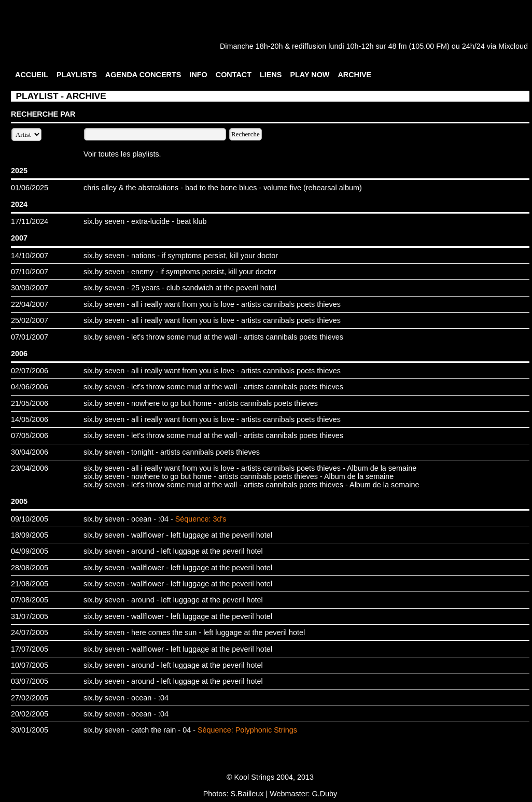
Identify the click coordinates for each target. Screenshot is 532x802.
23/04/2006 (30, 468)
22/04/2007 (30, 304)
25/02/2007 (30, 320)
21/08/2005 (30, 584)
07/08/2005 (30, 600)
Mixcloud (513, 46)
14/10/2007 (30, 256)
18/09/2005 (30, 535)
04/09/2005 (30, 551)
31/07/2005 (30, 616)
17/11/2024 (30, 221)
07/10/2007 (30, 272)
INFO (198, 75)
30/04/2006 (30, 452)
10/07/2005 (30, 665)
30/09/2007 (30, 288)
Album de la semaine (382, 468)
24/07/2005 (30, 632)
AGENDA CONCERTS (143, 75)
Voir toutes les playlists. (122, 154)
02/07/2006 (30, 371)
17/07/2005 (30, 649)
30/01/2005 (30, 730)
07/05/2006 (30, 435)
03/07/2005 (30, 681)
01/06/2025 (30, 188)
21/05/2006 (30, 403)
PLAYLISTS (77, 75)
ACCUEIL (32, 75)
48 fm (397, 46)
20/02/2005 (30, 714)
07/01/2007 (30, 337)
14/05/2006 (30, 419)
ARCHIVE (354, 75)
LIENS (271, 75)
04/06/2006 (30, 387)
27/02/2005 (30, 698)
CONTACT (234, 75)
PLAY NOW (310, 75)
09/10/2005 (30, 519)
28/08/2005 (30, 568)
